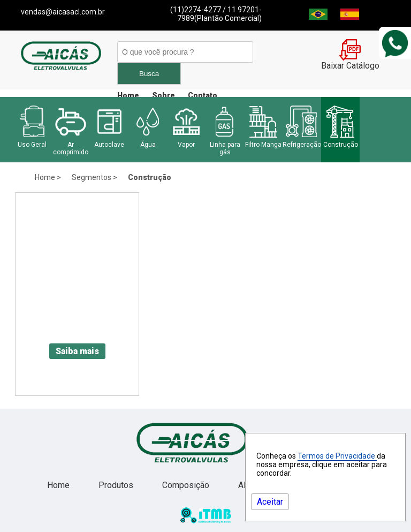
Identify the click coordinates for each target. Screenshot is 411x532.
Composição (187, 485)
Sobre (163, 95)
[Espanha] (350, 17)
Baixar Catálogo (350, 62)
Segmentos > (94, 177)
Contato (203, 95)
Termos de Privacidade (337, 456)
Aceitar (270, 502)
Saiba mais (77, 351)
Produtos (117, 485)
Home (128, 95)
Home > (48, 177)
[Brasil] (318, 17)
